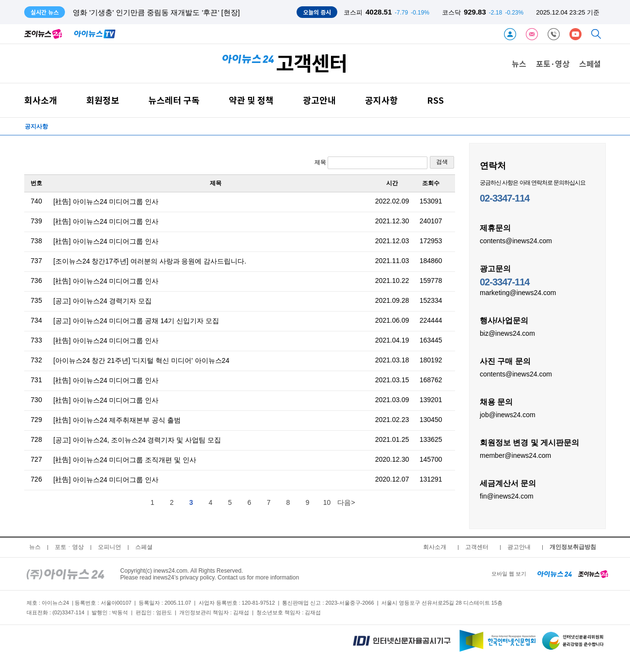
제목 (371, 163)
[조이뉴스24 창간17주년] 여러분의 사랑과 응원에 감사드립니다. (150, 261)
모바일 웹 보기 (509, 574)
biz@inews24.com (507, 333)
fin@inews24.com (507, 496)
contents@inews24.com (516, 240)
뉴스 (519, 63)
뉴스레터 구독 (174, 100)
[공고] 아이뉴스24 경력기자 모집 (102, 301)
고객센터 (477, 547)
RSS (435, 100)
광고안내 (319, 100)
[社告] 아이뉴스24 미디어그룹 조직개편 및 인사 (125, 460)
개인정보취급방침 (573, 547)
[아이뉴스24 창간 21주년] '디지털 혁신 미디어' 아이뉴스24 (141, 360)
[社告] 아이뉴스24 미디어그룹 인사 (106, 202)
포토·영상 (553, 63)
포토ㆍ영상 (69, 547)
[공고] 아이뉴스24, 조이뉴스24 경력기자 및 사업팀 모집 (137, 440)
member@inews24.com (515, 455)
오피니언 (110, 547)
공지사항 (381, 100)
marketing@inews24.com (518, 292)
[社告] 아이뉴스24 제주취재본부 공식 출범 (117, 420)
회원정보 (103, 100)
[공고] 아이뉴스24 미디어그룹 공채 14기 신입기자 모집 (136, 321)
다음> (346, 502)
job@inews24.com (508, 414)
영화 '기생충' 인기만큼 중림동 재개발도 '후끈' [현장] (156, 12)
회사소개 (41, 100)
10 (327, 502)
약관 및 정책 (251, 100)
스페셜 (590, 63)
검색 (442, 162)
